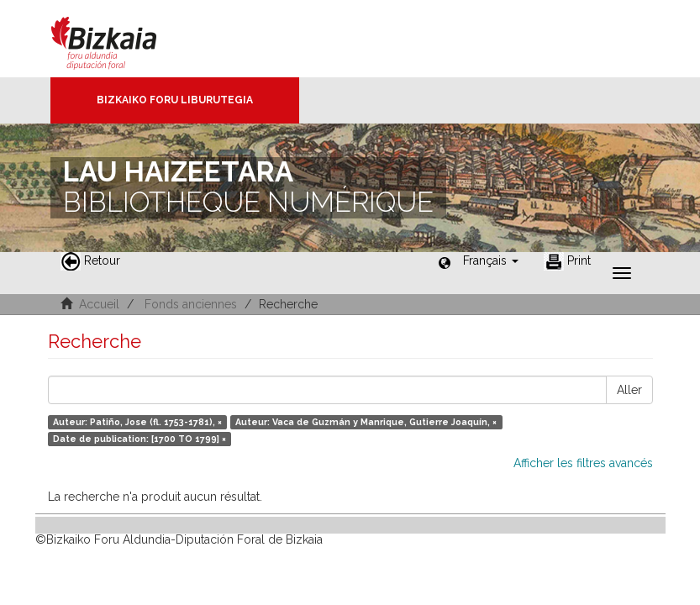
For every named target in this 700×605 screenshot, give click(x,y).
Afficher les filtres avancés (583, 463)
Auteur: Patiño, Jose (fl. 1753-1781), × (137, 422)
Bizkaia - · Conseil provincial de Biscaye (121, 39)
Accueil (99, 304)
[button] (491, 260)
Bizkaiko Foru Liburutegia (175, 100)
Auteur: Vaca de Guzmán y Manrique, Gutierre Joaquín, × (366, 422)
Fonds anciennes (191, 304)
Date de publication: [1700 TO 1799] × (139, 439)
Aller (629, 390)
